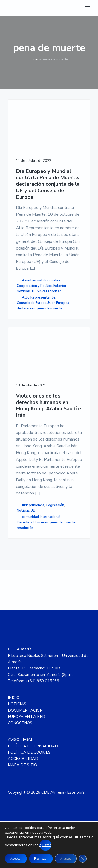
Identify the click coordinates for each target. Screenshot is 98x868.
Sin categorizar (49, 291)
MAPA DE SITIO (22, 765)
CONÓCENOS (20, 723)
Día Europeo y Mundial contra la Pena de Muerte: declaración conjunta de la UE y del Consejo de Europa (48, 184)
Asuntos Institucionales (41, 280)
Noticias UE (26, 291)
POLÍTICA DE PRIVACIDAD (33, 746)
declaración (26, 308)
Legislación (55, 505)
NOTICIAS (17, 704)
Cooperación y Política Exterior (42, 286)
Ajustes (66, 859)
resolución (25, 528)
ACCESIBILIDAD (23, 759)
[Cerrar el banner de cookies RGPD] (83, 859)
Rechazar (41, 859)
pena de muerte (50, 308)
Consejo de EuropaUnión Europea (43, 303)
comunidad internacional (41, 517)
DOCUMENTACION (25, 710)
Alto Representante (39, 297)
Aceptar (16, 859)
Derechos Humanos (32, 522)
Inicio (34, 59)
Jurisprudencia (33, 505)
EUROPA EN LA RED (27, 717)
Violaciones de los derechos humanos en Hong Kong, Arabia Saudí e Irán (48, 406)
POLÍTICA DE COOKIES (29, 752)
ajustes (45, 845)
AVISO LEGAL (21, 740)
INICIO (14, 698)
